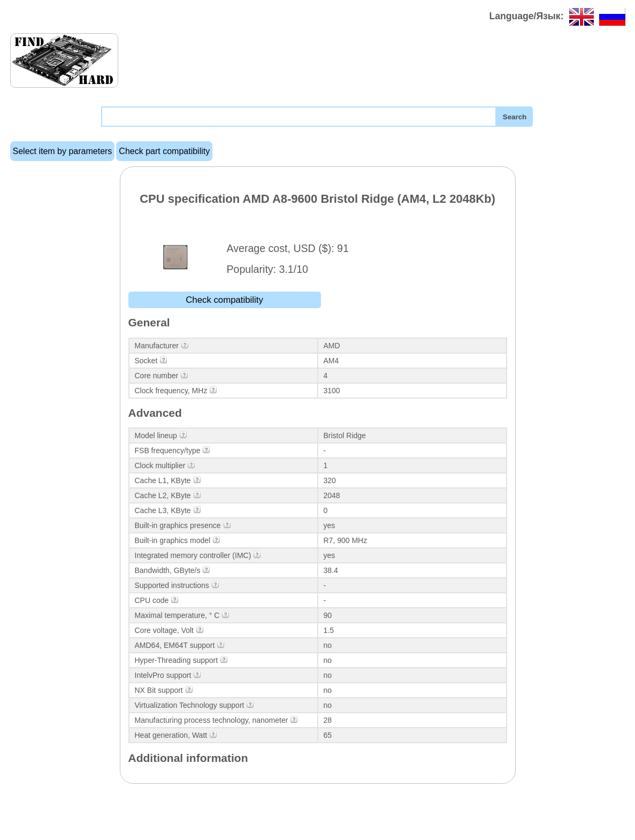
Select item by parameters (63, 151)
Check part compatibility (164, 151)
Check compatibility (224, 300)
